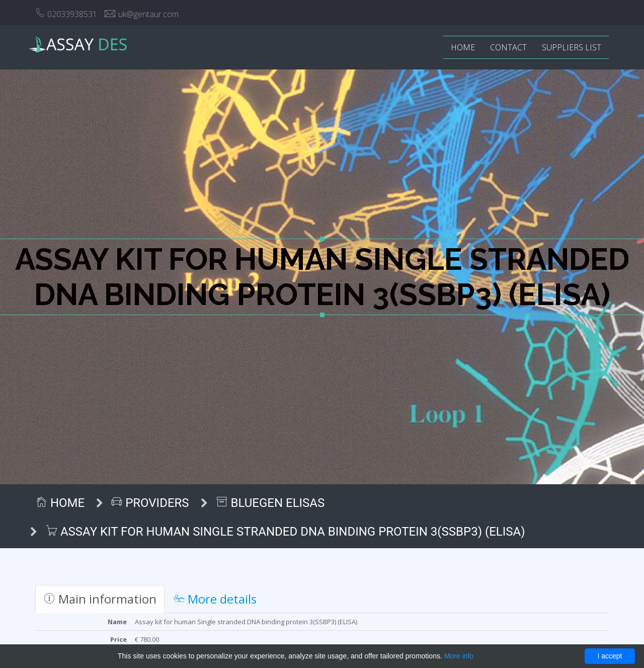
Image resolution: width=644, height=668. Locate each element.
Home (463, 47)
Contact (508, 47)
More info (459, 656)
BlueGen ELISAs (270, 503)
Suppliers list (572, 47)
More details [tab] (215, 599)
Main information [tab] (100, 599)
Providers (150, 503)
